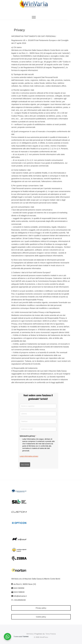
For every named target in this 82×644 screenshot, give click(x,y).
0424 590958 (18, 588)
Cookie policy (41, 617)
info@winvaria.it (19, 596)
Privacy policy (41, 608)
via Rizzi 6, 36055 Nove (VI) (24, 584)
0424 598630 (18, 592)
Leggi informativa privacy (29, 456)
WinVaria (30, 634)
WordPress (44, 637)
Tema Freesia (51, 634)
